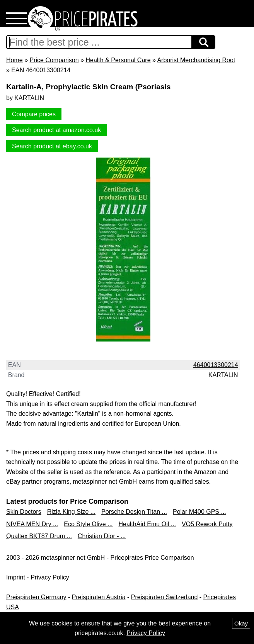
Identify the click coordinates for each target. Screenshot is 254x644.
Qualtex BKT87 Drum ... (39, 536)
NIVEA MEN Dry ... (32, 524)
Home (14, 60)
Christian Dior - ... (102, 536)
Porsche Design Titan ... (134, 512)
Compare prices (34, 114)
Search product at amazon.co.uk (56, 130)
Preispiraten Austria (99, 597)
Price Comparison (54, 60)
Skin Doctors (24, 512)
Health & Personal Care (118, 60)
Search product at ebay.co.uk (52, 146)
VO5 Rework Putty (207, 524)
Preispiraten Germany (36, 597)
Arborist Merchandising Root (196, 60)
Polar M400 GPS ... (199, 512)
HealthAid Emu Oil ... (147, 524)
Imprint (16, 577)
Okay (241, 623)
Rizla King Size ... (71, 512)
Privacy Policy (50, 577)
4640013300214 (216, 365)
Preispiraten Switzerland (165, 597)
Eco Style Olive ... (88, 524)
